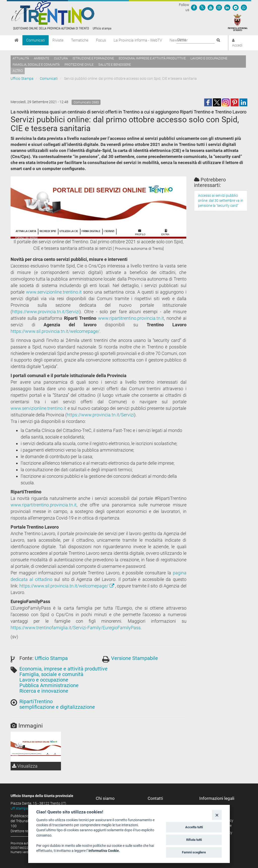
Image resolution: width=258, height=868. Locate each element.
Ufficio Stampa (22, 78)
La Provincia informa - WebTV (138, 40)
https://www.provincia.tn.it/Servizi (46, 312)
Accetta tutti (194, 827)
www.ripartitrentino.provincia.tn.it (131, 318)
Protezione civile (79, 65)
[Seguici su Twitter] (202, 7)
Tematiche (80, 40)
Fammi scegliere (194, 852)
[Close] (217, 815)
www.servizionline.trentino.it (54, 292)
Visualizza (25, 766)
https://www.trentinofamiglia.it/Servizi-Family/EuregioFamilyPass (76, 628)
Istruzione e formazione (93, 58)
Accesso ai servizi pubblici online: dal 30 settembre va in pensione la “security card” (221, 201)
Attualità (21, 58)
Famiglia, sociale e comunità (36, 65)
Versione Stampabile (135, 658)
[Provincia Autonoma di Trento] (238, 22)
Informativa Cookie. (104, 851)
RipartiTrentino (36, 701)
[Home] (17, 40)
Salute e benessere (115, 65)
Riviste (58, 40)
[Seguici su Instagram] (219, 7)
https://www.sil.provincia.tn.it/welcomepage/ (55, 331)
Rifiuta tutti (194, 840)
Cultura (61, 58)
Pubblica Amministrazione (49, 685)
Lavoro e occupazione (209, 58)
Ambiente (41, 58)
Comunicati (36, 40)
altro (18, 71)
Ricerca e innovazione (44, 691)
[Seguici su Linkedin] (227, 7)
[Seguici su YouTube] (211, 7)
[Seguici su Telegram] (236, 7)
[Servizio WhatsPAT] (244, 7)
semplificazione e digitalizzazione (57, 707)
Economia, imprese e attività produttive (152, 58)
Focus (101, 40)
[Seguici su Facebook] (194, 7)
